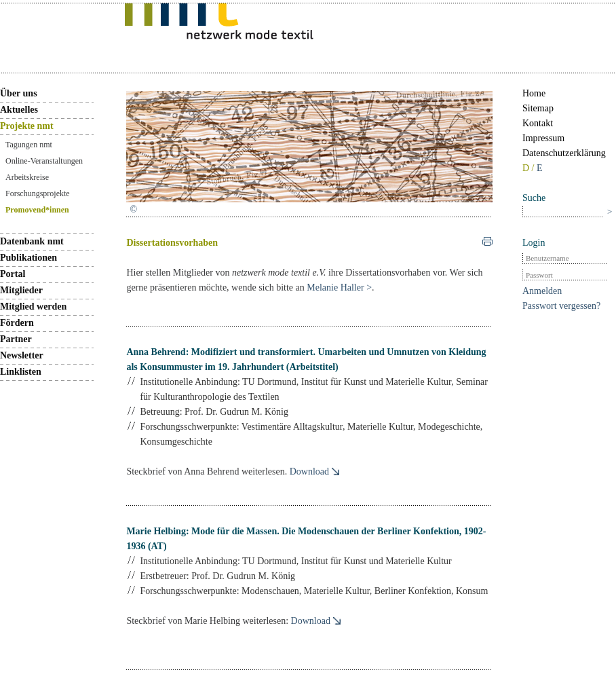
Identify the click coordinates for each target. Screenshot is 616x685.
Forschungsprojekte (38, 193)
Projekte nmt (27, 126)
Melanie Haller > (339, 288)
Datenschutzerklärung (564, 153)
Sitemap (538, 108)
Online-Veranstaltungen (44, 161)
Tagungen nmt (29, 145)
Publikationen (28, 258)
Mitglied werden (33, 307)
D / (530, 168)
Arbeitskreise (27, 177)
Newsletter (22, 355)
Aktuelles (19, 110)
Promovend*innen (37, 210)
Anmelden (542, 291)
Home (534, 93)
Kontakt (538, 123)
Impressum (543, 138)
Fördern (17, 323)
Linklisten (21, 372)
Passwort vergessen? (561, 306)
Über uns (19, 93)
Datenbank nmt (32, 241)
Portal (13, 274)
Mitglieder (21, 290)
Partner (16, 339)
